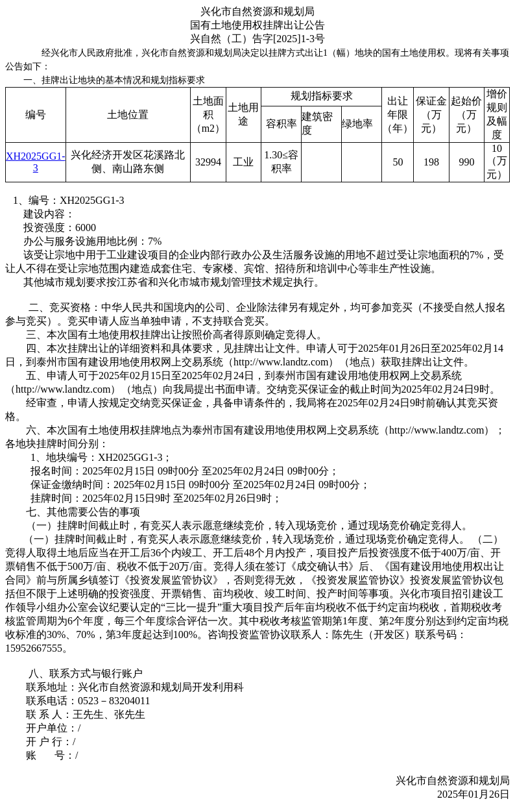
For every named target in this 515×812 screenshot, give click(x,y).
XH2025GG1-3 (36, 162)
